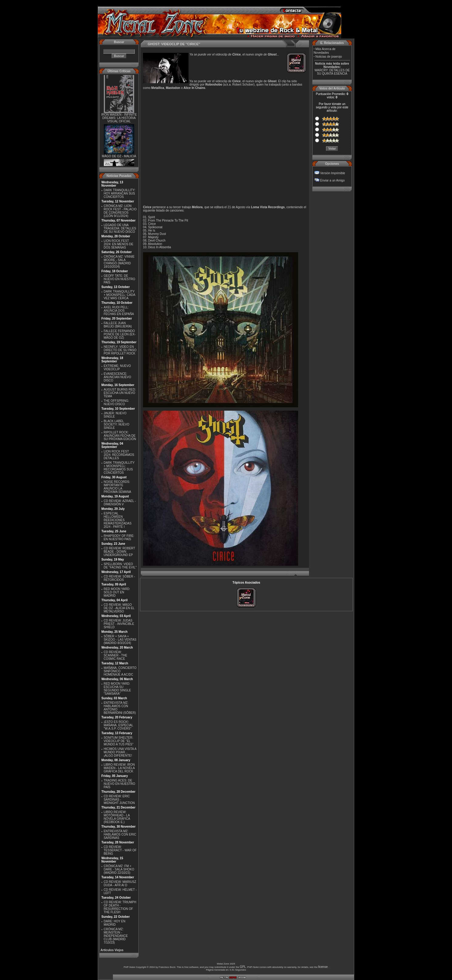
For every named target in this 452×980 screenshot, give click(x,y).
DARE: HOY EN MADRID (114, 923)
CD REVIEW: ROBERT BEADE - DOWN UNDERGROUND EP (119, 552)
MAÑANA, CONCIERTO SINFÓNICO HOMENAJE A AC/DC (120, 671)
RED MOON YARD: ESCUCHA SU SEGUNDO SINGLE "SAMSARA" (117, 689)
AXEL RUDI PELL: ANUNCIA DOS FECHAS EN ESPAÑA (119, 311)
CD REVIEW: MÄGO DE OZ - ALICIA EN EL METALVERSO (119, 608)
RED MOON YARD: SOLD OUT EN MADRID (117, 592)
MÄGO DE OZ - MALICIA (119, 157)
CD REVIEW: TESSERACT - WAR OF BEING (120, 850)
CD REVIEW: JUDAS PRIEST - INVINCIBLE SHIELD (119, 624)
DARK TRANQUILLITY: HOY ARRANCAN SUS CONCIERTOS (119, 193)
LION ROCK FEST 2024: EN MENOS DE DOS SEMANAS (118, 244)
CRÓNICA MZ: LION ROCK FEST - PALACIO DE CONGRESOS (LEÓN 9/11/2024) (120, 211)
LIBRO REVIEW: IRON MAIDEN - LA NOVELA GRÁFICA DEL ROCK (119, 768)
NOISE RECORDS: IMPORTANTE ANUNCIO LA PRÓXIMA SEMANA (117, 487)
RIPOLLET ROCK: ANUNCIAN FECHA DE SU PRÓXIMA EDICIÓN (120, 436)
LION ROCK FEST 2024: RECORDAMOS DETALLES (119, 455)
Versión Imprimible (332, 173)
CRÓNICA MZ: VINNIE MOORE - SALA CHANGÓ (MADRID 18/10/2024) (119, 262)
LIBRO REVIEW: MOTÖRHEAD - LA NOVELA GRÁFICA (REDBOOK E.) (117, 817)
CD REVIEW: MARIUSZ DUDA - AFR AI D (120, 883)
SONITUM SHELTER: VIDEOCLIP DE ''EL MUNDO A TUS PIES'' (118, 741)
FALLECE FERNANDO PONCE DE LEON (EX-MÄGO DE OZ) (119, 334)
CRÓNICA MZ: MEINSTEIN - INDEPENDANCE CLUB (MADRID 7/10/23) (116, 936)
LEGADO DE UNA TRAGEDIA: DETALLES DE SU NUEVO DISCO (120, 228)
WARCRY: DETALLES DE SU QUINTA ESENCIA (332, 72)
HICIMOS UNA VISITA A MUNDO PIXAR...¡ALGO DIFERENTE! (120, 752)
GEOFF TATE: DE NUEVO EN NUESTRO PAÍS (119, 279)
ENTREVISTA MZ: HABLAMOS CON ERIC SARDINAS (120, 834)
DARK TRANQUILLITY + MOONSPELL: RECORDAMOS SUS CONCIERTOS (119, 468)
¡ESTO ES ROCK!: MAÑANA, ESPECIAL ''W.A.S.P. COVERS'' (118, 725)
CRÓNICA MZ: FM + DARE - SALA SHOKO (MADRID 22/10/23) (119, 869)
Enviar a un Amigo (332, 180)
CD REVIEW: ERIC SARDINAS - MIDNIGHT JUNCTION (119, 800)
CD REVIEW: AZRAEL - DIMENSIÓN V (120, 503)
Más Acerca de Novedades (325, 51)
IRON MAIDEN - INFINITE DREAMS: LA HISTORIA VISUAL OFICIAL (119, 119)
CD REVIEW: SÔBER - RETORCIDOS (119, 578)
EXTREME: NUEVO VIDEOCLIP (117, 368)
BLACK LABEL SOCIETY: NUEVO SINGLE (116, 424)
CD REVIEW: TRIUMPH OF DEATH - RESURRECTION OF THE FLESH (120, 907)
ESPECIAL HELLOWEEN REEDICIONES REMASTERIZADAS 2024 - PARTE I (117, 520)
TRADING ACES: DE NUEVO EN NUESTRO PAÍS (119, 784)
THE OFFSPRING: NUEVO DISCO (116, 402)
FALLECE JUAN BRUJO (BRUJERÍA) (118, 325)
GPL (243, 967)
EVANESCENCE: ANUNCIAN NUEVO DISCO (117, 377)
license (323, 967)
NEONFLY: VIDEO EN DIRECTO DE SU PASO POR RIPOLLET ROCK (120, 350)
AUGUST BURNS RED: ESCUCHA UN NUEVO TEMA (120, 393)
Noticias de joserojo (329, 57)
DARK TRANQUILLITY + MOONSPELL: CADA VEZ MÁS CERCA (119, 295)
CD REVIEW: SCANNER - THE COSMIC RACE (115, 655)
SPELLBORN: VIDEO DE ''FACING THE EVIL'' (120, 566)
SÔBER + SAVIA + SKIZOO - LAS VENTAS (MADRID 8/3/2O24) (120, 640)
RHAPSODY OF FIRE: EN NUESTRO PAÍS (119, 537)
